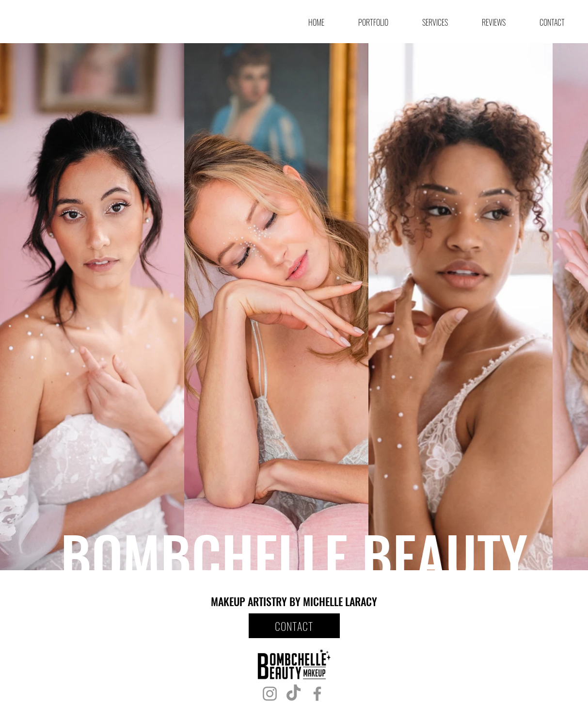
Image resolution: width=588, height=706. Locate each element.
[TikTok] (294, 694)
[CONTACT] (294, 626)
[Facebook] (317, 694)
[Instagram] (270, 694)
